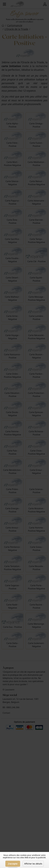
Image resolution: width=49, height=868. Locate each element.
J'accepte (13, 864)
